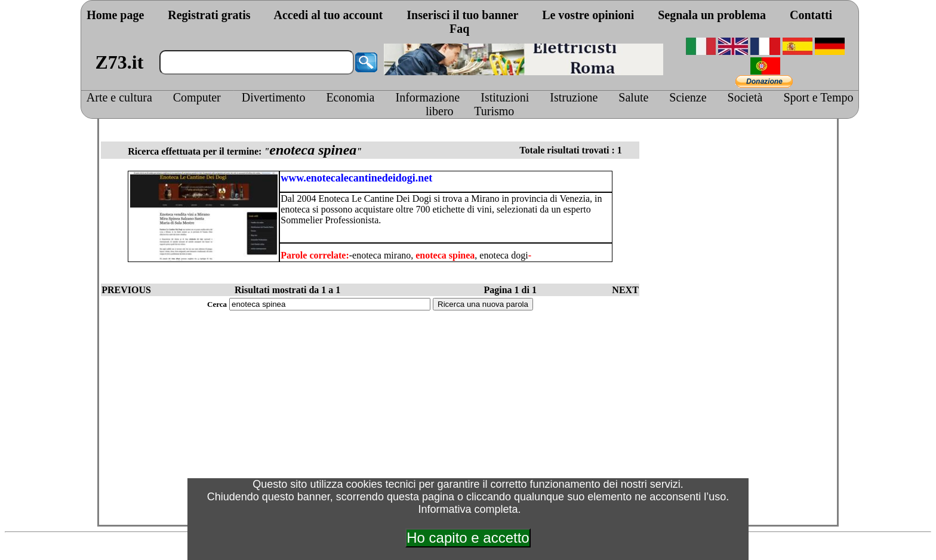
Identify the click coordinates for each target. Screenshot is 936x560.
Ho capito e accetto (468, 538)
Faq (459, 29)
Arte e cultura (119, 97)
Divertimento (274, 97)
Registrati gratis (209, 15)
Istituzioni (505, 97)
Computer (197, 97)
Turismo (494, 111)
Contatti (811, 15)
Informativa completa (468, 509)
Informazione (428, 97)
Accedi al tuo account (328, 15)
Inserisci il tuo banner (462, 15)
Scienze (688, 97)
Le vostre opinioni (588, 15)
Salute (633, 97)
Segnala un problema (712, 15)
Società (745, 97)
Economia (350, 97)
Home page (115, 15)
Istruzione (574, 97)
